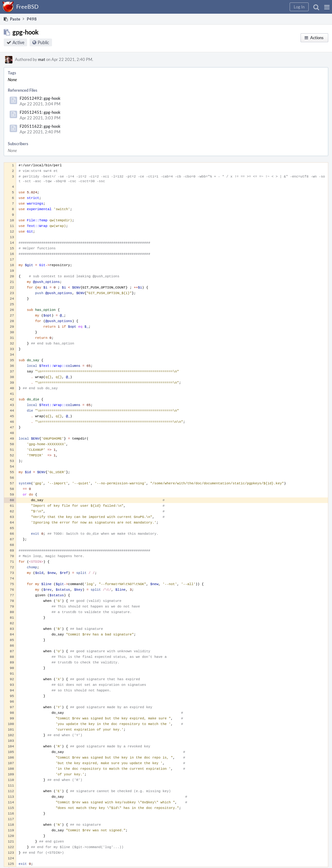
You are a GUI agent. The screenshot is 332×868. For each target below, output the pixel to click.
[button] (327, 7)
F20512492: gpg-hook (40, 98)
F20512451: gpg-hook (40, 112)
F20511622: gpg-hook (40, 126)
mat (42, 59)
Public (43, 42)
